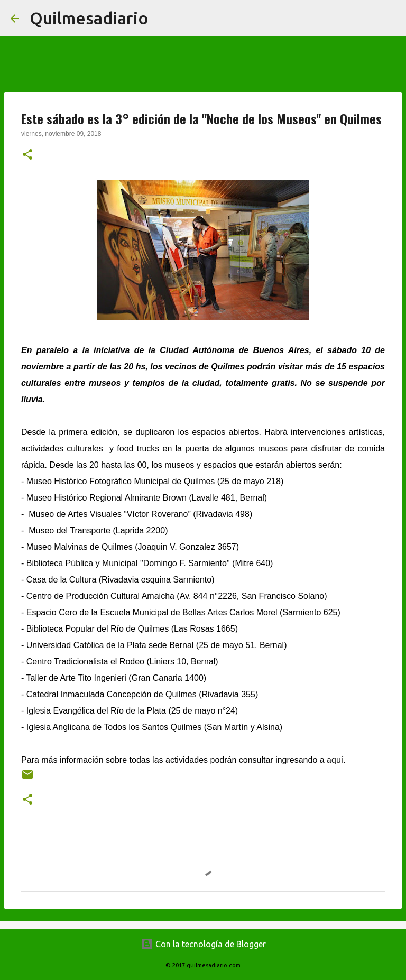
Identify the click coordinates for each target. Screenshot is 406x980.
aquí (335, 760)
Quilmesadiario (89, 18)
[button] (27, 155)
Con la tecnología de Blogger (203, 944)
